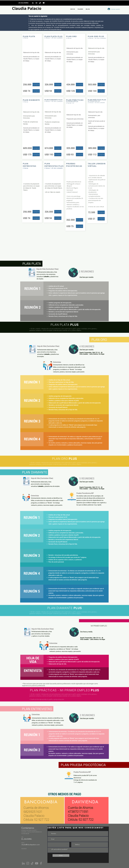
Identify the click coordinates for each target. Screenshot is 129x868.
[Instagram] (36, 3)
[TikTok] (40, 3)
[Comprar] (36, 84)
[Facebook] (41, 863)
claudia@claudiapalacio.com (31, 845)
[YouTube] (44, 3)
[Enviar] (61, 856)
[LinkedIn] (33, 3)
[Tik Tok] (32, 863)
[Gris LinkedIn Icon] (23, 863)
